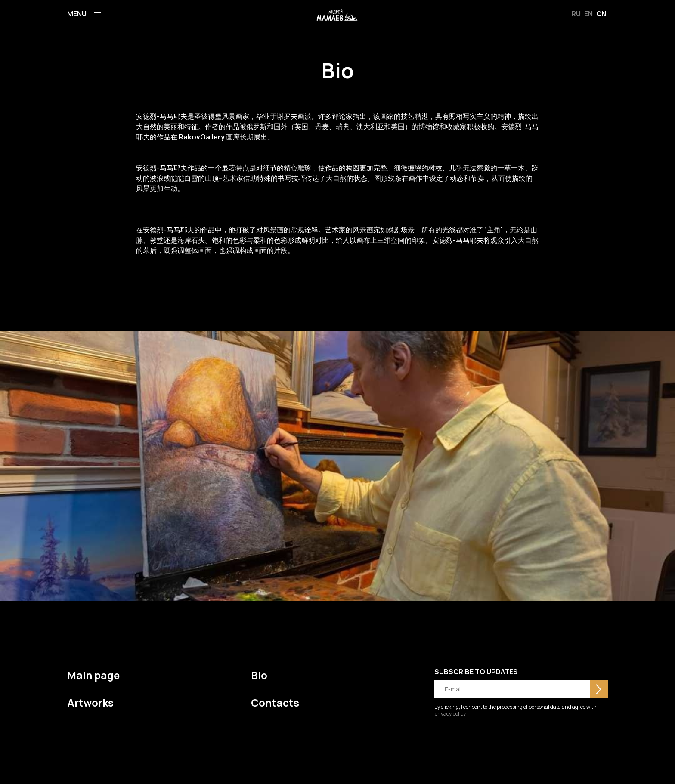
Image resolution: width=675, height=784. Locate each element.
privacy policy (450, 714)
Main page (93, 675)
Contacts (275, 702)
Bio (259, 675)
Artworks (90, 702)
